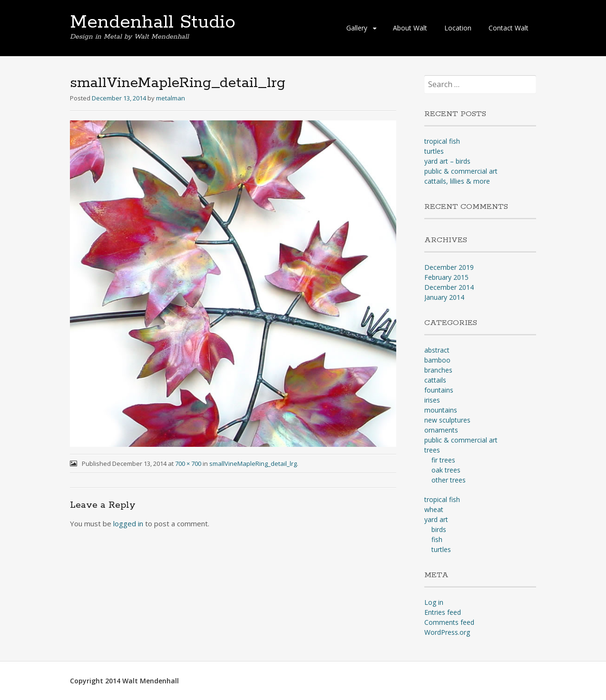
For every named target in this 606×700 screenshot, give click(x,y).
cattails (435, 380)
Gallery (357, 28)
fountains (439, 390)
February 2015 (446, 277)
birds (439, 529)
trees (432, 450)
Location (458, 28)
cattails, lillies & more (457, 181)
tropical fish (442, 141)
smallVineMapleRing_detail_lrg (253, 463)
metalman (171, 98)
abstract (437, 350)
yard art (436, 519)
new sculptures (447, 420)
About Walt (410, 28)
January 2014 (444, 297)
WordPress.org (447, 632)
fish (437, 539)
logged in (128, 523)
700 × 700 (188, 463)
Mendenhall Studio (153, 22)
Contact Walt (508, 28)
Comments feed (449, 622)
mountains (441, 410)
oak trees (446, 470)
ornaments (441, 430)
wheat (434, 509)
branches (438, 370)
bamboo (437, 360)
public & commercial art (461, 171)
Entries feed (443, 612)
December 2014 (449, 287)
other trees (449, 480)
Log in (434, 602)
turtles (434, 151)
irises (432, 400)
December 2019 (449, 267)
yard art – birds (447, 161)
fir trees (443, 460)
